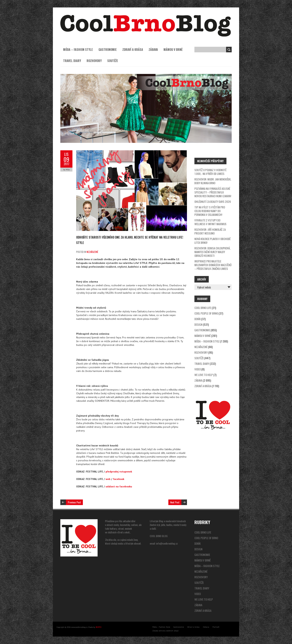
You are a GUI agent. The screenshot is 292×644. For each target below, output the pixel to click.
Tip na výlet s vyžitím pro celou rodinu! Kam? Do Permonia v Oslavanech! (210, 211)
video (198, 369)
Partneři (216, 627)
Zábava (153, 50)
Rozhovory (94, 61)
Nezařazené (92, 252)
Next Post (175, 502)
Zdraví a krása (133, 50)
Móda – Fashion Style (78, 50)
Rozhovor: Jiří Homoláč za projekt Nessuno (210, 231)
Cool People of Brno (206, 313)
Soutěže (113, 61)
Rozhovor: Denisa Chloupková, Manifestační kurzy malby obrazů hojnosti (212, 252)
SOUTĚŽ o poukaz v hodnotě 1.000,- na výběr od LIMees (210, 172)
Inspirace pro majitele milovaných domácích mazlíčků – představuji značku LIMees (213, 265)
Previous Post (74, 502)
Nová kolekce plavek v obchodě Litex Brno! (212, 241)
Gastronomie (108, 50)
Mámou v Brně (173, 50)
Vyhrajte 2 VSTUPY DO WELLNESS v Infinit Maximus (210, 222)
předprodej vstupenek (119, 472)
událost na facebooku (119, 486)
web (108, 479)
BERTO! (99, 627)
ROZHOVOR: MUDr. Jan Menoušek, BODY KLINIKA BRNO (213, 181)
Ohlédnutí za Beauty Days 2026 (213, 202)
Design (198, 324)
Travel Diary (72, 61)
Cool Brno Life (203, 308)
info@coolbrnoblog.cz (167, 543)
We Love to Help (204, 375)
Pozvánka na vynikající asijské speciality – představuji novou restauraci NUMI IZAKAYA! (213, 192)
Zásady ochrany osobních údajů (165, 631)
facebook (119, 479)
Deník (197, 319)
